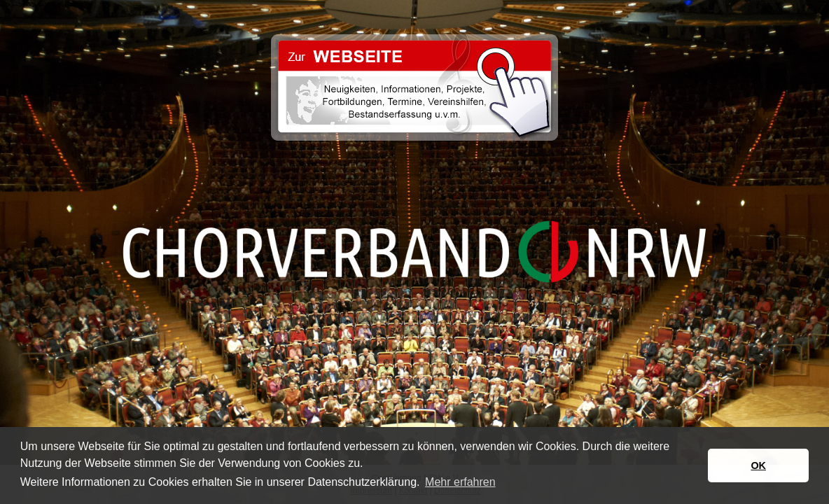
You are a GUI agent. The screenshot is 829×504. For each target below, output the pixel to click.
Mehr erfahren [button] (460, 482)
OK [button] (758, 465)
